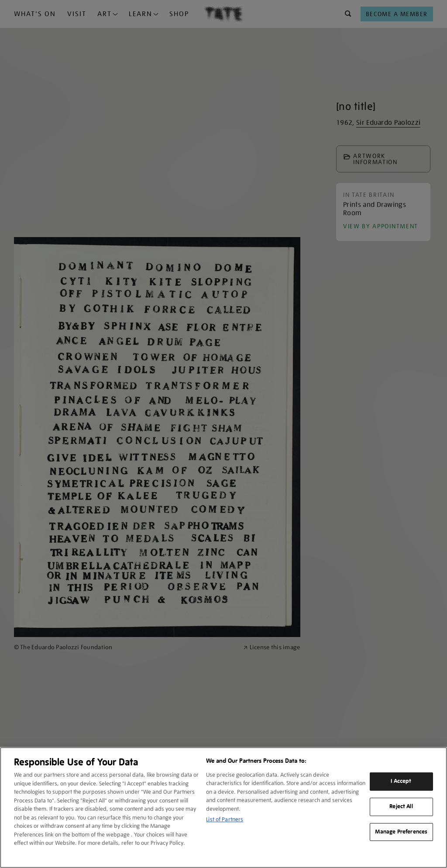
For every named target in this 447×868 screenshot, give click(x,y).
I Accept (401, 781)
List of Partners (225, 819)
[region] (223, 808)
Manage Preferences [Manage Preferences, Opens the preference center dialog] (401, 832)
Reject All (401, 806)
